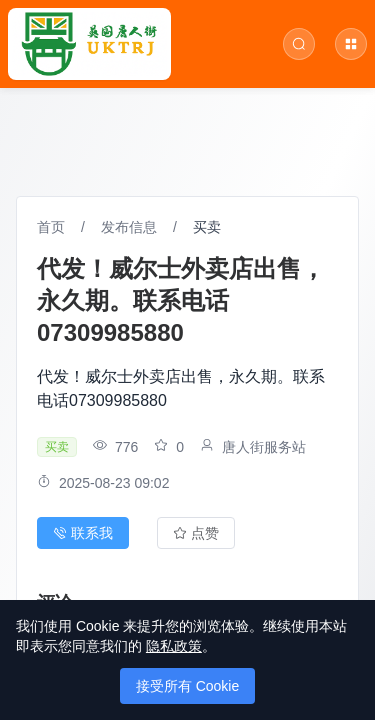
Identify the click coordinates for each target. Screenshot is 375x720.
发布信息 (129, 227)
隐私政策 (174, 646)
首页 (51, 227)
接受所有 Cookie (187, 686)
